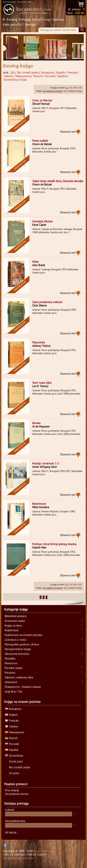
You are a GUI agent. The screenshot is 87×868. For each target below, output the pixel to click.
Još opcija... (12, 832)
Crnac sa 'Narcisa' (42, 100)
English (60, 72)
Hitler (36, 262)
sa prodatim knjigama (52, 91)
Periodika (10, 658)
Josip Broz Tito (13, 691)
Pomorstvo (11, 663)
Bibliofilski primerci (16, 616)
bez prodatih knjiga (73, 91)
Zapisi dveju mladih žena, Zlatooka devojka (58, 181)
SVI (13, 72)
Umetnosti (11, 682)
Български (47, 72)
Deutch (38, 76)
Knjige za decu (13, 626)
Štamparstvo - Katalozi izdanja (23, 687)
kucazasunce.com (44, 851)
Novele (36, 423)
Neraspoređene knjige (18, 649)
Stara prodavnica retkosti (47, 302)
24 (71, 88)
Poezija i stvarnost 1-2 (46, 463)
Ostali (23, 80)
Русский (50, 76)
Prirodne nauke (14, 668)
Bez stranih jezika (28, 72)
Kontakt (31, 24)
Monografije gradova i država (22, 644)
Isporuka (58, 19)
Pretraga (25, 19)
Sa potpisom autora (17, 794)
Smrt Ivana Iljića (42, 383)
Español (62, 76)
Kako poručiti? (13, 24)
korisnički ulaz (24, 2)
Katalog (12, 19)
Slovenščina (11, 80)
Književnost (12, 630)
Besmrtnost (39, 504)
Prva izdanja (12, 790)
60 (75, 88)
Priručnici (10, 673)
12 (67, 88)
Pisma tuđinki (40, 141)
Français (72, 72)
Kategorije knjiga (16, 609)
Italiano (8, 76)
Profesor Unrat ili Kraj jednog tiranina (54, 544)
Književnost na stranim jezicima (23, 635)
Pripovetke (39, 342)
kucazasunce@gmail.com (18, 858)
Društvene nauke (15, 621)
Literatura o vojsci (15, 640)
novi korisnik (9, 2)
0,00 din (80, 13)
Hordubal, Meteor (43, 221)
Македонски (23, 76)
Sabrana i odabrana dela (19, 677)
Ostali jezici (16, 761)
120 (80, 88)
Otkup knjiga (41, 19)
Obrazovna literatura (17, 654)
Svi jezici (14, 773)
